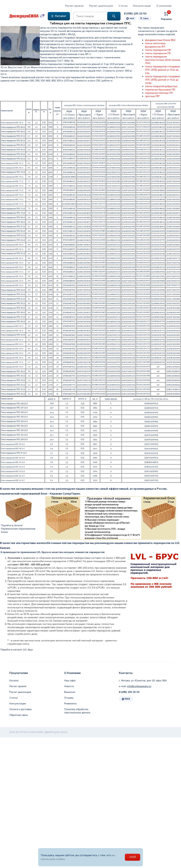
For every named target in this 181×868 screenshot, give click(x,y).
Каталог (14, 681)
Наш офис (70, 681)
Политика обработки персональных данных (77, 711)
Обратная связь (19, 715)
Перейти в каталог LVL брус (17, 650)
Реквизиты (70, 704)
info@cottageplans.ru (139, 686)
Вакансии (70, 692)
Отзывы (69, 698)
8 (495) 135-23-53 (129, 692)
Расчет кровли (74, 6)
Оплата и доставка (20, 709)
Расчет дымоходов (101, 6)
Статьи (123, 6)
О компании (164, 6)
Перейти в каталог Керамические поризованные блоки (18, 529)
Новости (69, 686)
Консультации (142, 6)
